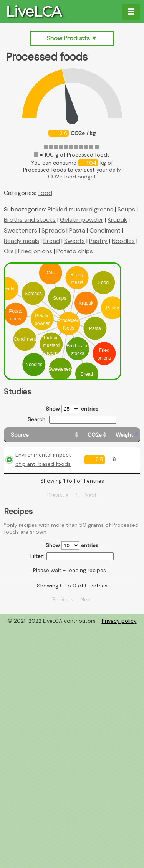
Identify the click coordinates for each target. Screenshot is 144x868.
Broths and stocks (30, 220)
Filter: (72, 556)
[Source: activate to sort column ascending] (42, 435)
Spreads (53, 230)
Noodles (123, 241)
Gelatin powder (82, 220)
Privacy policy (119, 621)
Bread (52, 241)
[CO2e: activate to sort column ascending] (95, 435)
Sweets (74, 241)
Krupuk (117, 220)
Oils (9, 251)
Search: (72, 420)
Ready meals (22, 241)
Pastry (98, 241)
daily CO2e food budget (84, 173)
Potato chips (75, 251)
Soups (126, 209)
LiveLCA (34, 12)
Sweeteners (21, 230)
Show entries (72, 409)
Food (45, 193)
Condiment (105, 230)
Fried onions (35, 251)
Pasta (77, 230)
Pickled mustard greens (80, 209)
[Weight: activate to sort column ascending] (124, 435)
